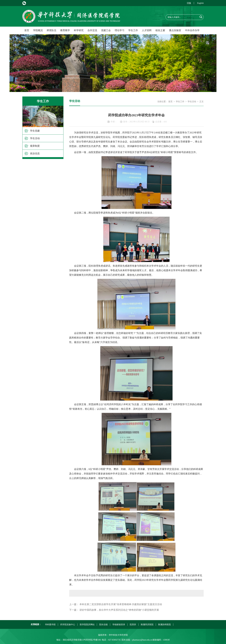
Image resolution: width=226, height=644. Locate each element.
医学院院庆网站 (87, 625)
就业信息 (35, 153)
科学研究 (79, 30)
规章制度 (35, 146)
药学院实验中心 (68, 625)
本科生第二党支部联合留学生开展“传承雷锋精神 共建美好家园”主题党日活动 (121, 604)
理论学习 (119, 30)
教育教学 (65, 30)
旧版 (189, 3)
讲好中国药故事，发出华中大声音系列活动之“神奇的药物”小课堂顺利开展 (119, 610)
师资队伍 (52, 30)
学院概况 (38, 30)
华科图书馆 (50, 625)
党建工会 (106, 30)
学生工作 (133, 30)
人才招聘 (147, 30)
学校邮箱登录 (119, 625)
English (200, 3)
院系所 (133, 625)
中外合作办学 (192, 30)
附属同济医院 (147, 625)
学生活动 (35, 138)
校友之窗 (160, 30)
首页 (27, 30)
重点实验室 (175, 30)
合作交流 (92, 30)
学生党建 (35, 131)
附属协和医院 (165, 625)
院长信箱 (103, 625)
